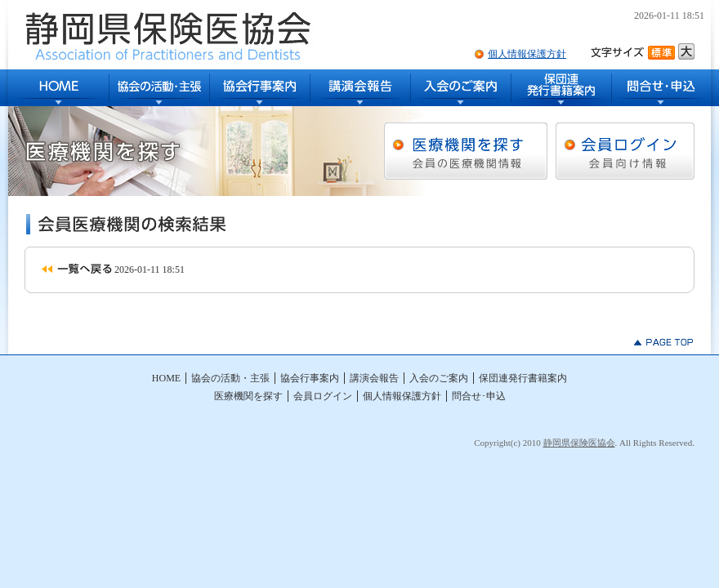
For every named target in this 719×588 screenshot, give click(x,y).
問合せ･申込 (661, 88)
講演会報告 (361, 88)
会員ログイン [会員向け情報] (625, 151)
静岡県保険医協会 (579, 443)
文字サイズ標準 (663, 51)
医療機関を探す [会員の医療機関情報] (466, 151)
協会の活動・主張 (160, 88)
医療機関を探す (248, 396)
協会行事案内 (260, 88)
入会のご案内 (461, 88)
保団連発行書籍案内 (562, 88)
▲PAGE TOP (664, 342)
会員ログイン (323, 396)
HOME (59, 88)
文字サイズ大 (686, 51)
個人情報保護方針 (527, 54)
